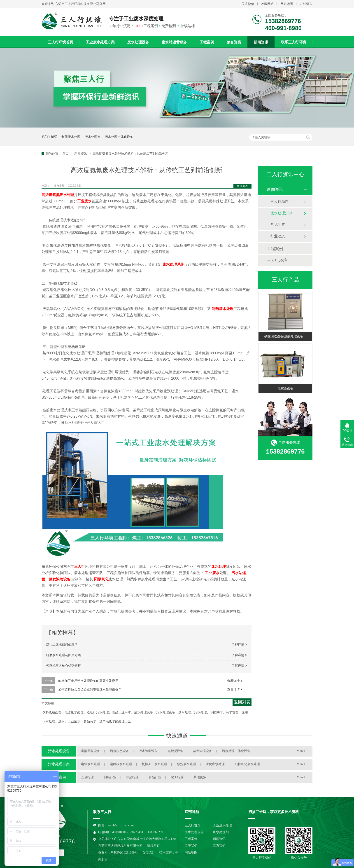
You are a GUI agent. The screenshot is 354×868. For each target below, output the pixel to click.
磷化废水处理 (215, 764)
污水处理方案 (59, 764)
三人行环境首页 (61, 42)
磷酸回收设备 (91, 751)
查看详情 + (235, 681)
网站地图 (287, 4)
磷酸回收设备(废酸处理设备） (285, 336)
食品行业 (155, 777)
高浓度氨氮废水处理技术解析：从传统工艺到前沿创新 (130, 154)
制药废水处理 (71, 137)
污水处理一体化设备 (119, 137)
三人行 (79, 566)
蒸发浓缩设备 (60, 579)
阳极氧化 (101, 579)
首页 (66, 154)
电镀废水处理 (91, 764)
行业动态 (278, 236)
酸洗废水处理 (186, 764)
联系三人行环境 (293, 42)
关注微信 (248, 4)
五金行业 (87, 777)
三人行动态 (279, 202)
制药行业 (110, 777)
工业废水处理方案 (100, 42)
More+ (301, 751)
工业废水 (212, 573)
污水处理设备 (59, 751)
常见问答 (278, 225)
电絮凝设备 (285, 388)
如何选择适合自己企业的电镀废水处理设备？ (90, 689)
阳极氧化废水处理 (247, 764)
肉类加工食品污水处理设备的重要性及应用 (88, 681)
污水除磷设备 (148, 751)
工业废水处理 (222, 825)
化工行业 (177, 777)
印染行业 (132, 777)
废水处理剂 (221, 832)
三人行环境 (277, 260)
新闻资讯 (261, 42)
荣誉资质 (234, 42)
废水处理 (219, 566)
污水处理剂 (93, 137)
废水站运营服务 (174, 42)
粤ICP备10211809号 (124, 853)
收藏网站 (267, 4)
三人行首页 (193, 825)
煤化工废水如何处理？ (62, 644)
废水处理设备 (138, 42)
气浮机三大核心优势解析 (63, 666)
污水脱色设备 (119, 751)
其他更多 (200, 777)
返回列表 (242, 186)
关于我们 (191, 846)
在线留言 (306, 4)
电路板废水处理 (121, 764)
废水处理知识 (281, 213)
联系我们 (219, 846)
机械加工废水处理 (154, 764)
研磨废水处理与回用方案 (63, 655)
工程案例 (207, 42)
